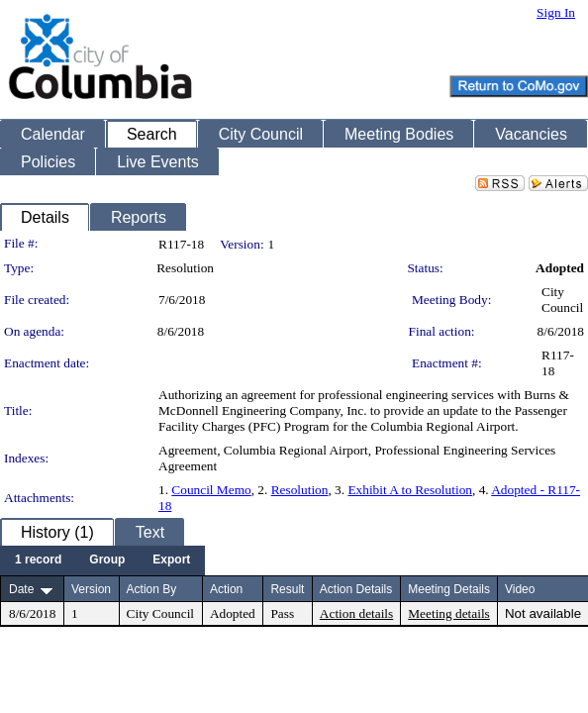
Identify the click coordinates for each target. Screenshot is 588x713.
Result (287, 589)
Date (21, 589)
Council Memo (211, 490)
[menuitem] (38, 560)
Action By (152, 589)
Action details (356, 613)
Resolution (300, 490)
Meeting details (449, 613)
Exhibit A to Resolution (410, 490)
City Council (562, 300)
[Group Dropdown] (107, 560)
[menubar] (102, 560)
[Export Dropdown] (171, 560)
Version (91, 589)
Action (226, 589)
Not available (543, 613)
